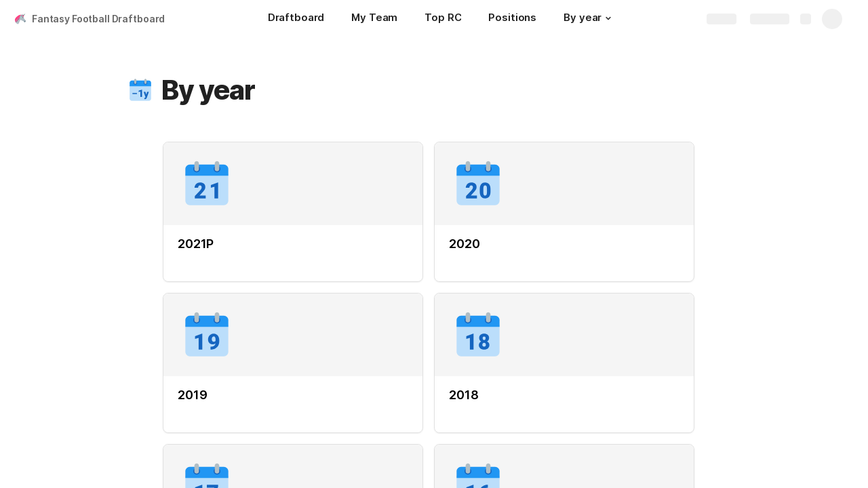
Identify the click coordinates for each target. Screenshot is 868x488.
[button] (608, 18)
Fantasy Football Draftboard (98, 19)
